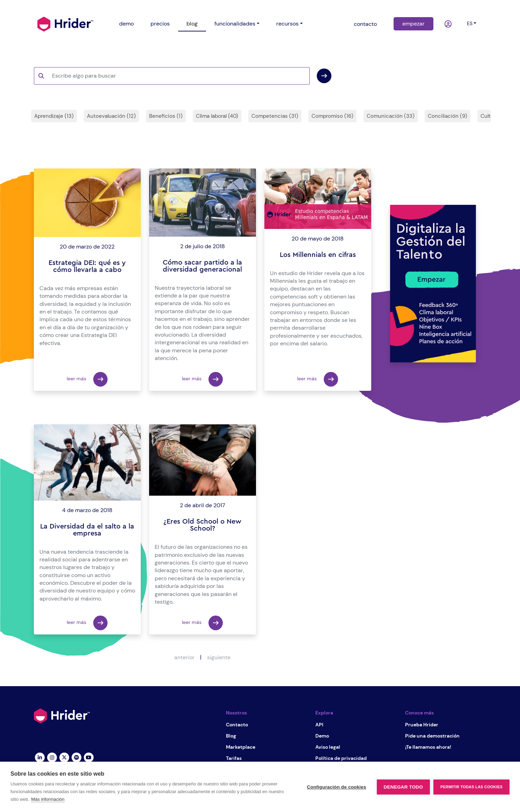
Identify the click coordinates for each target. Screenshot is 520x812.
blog (192, 24)
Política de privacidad (341, 758)
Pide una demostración (432, 736)
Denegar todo (403, 787)
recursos (287, 24)
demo (126, 24)
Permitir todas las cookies (471, 787)
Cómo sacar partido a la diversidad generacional (202, 266)
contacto (365, 24)
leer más (87, 379)
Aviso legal (328, 747)
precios (160, 24)
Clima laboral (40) (217, 116)
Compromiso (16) (332, 116)
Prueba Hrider (422, 725)
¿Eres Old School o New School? (202, 525)
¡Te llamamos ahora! (428, 747)
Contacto (237, 725)
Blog (231, 736)
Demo (322, 736)
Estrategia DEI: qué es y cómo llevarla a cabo (87, 266)
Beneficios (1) (166, 116)
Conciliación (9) (448, 116)
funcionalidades (235, 24)
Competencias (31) (275, 116)
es (470, 23)
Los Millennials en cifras (318, 255)
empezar (413, 24)
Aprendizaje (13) (54, 116)
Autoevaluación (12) (111, 116)
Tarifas (234, 758)
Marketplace (241, 747)
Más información (48, 799)
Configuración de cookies (337, 787)
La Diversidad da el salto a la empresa (87, 530)
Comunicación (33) (391, 116)
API (319, 725)
